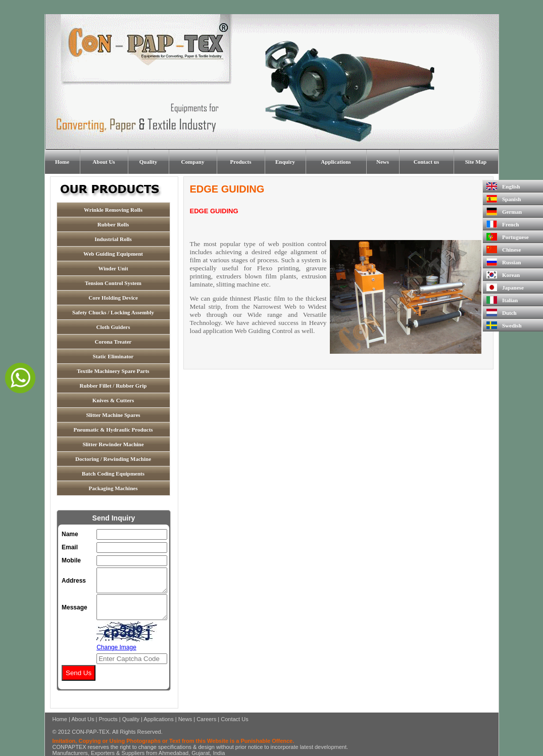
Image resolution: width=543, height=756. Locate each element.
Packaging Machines (113, 488)
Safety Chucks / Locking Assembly (113, 312)
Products (241, 162)
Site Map (476, 162)
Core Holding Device (113, 298)
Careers (206, 719)
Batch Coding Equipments (113, 474)
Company (193, 162)
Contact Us (234, 719)
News (383, 162)
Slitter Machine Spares (113, 415)
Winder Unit (113, 268)
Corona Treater (113, 342)
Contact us (426, 162)
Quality (148, 162)
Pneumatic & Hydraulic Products (113, 430)
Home (62, 162)
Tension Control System (113, 283)
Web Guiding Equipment (113, 254)
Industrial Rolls (113, 239)
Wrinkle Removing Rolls (113, 210)
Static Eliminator (113, 356)
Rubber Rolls (113, 224)
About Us (104, 162)
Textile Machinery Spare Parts (113, 371)
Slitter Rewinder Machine (113, 444)
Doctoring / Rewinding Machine (113, 459)
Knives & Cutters (113, 400)
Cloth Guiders (113, 327)
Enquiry (285, 162)
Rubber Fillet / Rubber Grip (113, 386)
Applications (336, 162)
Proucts (108, 719)
